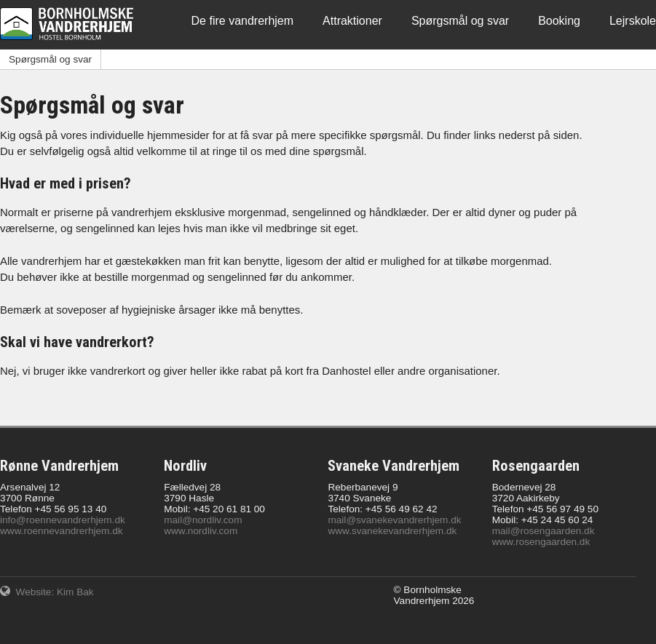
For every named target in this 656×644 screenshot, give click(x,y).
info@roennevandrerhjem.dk (63, 520)
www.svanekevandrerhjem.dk (392, 531)
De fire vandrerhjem (243, 21)
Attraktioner (352, 21)
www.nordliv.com (201, 531)
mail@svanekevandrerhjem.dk (394, 520)
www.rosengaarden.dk (541, 542)
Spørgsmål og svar (460, 21)
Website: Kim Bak (47, 592)
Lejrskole (633, 21)
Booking (559, 21)
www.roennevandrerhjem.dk (62, 531)
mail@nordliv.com (203, 520)
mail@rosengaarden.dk (544, 531)
